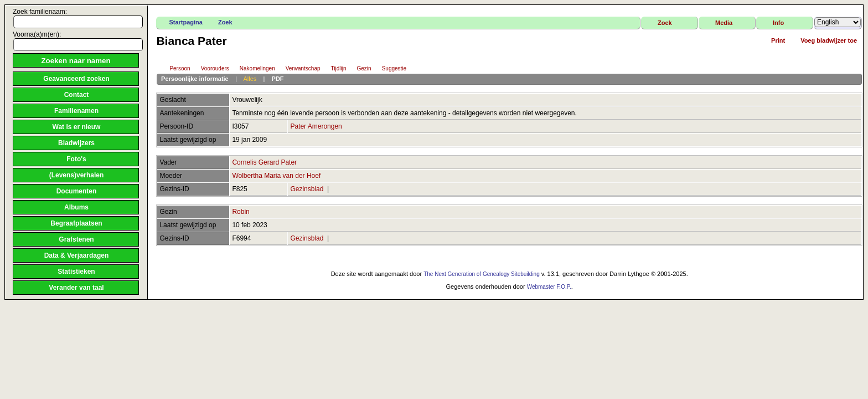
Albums (76, 207)
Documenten (77, 191)
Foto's (76, 159)
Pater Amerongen (316, 126)
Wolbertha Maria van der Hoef (276, 176)
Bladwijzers (76, 143)
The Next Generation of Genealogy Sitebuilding (482, 274)
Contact (77, 95)
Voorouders (210, 69)
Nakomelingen (252, 69)
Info (778, 23)
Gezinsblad (307, 189)
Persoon (175, 69)
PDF (278, 79)
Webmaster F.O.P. (549, 287)
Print (778, 40)
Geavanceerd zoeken (76, 79)
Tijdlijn (334, 69)
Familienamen (76, 111)
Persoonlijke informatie (195, 79)
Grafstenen (76, 239)
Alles (250, 79)
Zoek (225, 22)
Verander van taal (76, 288)
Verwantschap (298, 69)
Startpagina (186, 22)
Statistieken (76, 272)
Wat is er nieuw (77, 127)
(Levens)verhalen (77, 175)
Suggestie (389, 69)
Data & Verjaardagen (77, 255)
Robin (241, 212)
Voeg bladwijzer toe (829, 40)
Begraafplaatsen (76, 223)
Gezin (359, 69)
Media (724, 23)
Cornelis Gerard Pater (264, 162)
